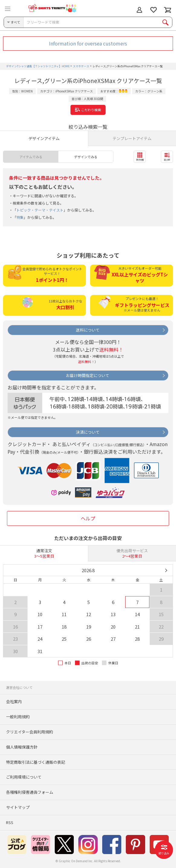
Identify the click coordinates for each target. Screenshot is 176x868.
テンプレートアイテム (132, 138)
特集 (20, 217)
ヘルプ (88, 518)
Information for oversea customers (88, 43)
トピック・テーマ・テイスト (40, 210)
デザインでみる (86, 157)
